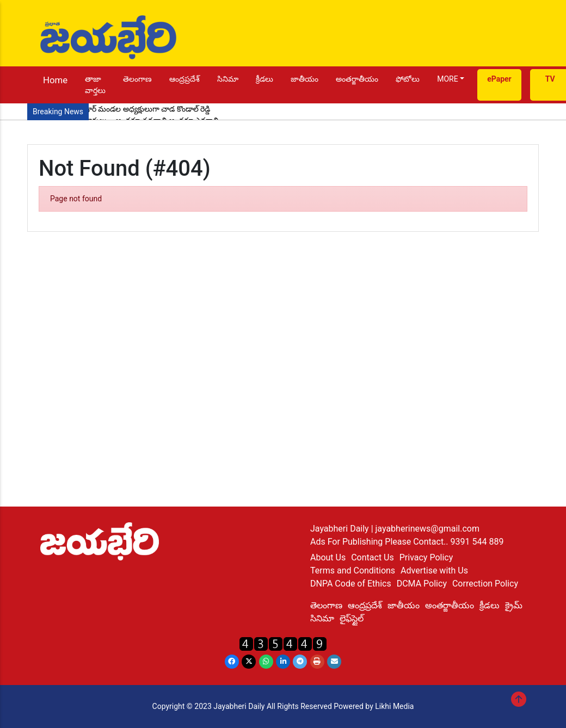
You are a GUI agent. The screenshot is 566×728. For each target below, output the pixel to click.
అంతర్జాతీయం (357, 79)
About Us (328, 557)
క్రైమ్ (514, 605)
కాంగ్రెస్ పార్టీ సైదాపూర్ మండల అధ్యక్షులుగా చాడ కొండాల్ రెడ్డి (121, 109)
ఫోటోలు (408, 79)
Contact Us (373, 557)
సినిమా (228, 79)
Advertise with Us (434, 570)
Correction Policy (485, 584)
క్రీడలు (264, 79)
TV (550, 79)
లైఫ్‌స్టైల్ (352, 618)
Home (55, 80)
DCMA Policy (422, 584)
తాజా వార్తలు (95, 85)
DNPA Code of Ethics (351, 584)
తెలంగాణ (137, 79)
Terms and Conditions (353, 570)
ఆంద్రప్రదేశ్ (184, 79)
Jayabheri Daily (341, 529)
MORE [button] (447, 79)
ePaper (499, 79)
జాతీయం (304, 79)
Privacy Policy (426, 557)
